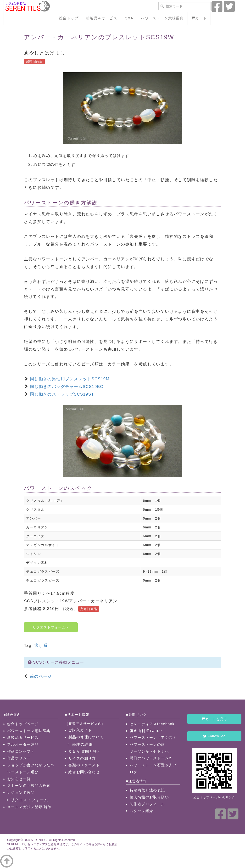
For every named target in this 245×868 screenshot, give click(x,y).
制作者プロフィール (147, 804)
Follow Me (214, 736)
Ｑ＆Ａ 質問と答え (85, 751)
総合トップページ (23, 724)
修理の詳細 (82, 744)
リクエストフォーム (30, 800)
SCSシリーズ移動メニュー (56, 662)
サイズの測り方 (82, 758)
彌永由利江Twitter (146, 731)
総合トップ (69, 18)
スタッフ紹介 (141, 811)
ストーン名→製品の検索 (29, 786)
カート (199, 18)
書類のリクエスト (84, 765)
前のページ (40, 676)
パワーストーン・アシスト (153, 737)
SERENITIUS (40, 840)
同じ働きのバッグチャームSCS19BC (67, 387)
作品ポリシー (19, 758)
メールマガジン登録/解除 (29, 807)
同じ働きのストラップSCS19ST (62, 394)
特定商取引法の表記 (147, 790)
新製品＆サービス (102, 18)
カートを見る (214, 719)
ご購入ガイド (80, 730)
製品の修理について (86, 737)
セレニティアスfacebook (152, 724)
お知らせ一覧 (19, 779)
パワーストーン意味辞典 (162, 18)
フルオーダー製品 (23, 744)
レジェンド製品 (21, 792)
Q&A (129, 18)
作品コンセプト (21, 751)
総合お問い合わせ (84, 772)
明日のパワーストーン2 (150, 758)
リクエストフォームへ (51, 627)
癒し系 (41, 646)
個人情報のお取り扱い (149, 797)
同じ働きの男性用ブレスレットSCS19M (70, 379)
